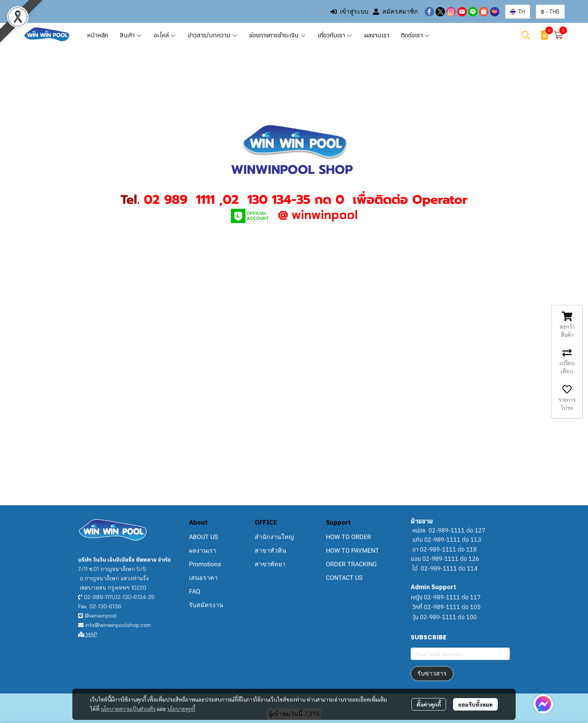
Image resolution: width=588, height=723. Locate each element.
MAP (87, 634)
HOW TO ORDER (348, 537)
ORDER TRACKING (351, 564)
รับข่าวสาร (432, 673)
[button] (518, 12)
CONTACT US (344, 578)
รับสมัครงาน (206, 605)
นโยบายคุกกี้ (181, 709)
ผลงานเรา (203, 551)
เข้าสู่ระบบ (349, 11)
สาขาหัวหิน (270, 551)
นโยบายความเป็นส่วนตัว (128, 709)
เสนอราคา (203, 578)
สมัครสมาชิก (395, 11)
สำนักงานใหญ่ (274, 537)
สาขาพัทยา (270, 564)
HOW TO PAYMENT (353, 551)
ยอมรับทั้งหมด (475, 704)
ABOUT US (204, 537)
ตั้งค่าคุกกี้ (429, 704)
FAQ (195, 591)
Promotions (205, 564)
